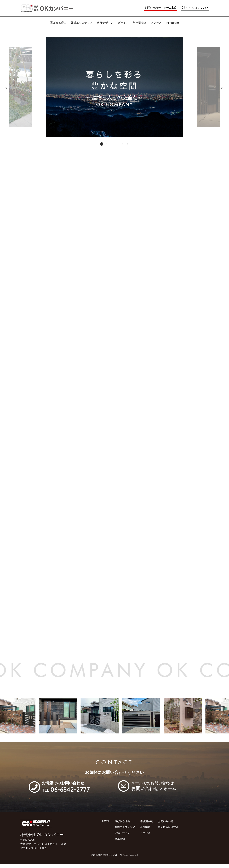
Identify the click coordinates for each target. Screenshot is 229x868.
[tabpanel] (114, 87)
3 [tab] (112, 144)
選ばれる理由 (58, 23)
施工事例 (120, 839)
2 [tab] (107, 144)
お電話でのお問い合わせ (66, 787)
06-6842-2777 (195, 8)
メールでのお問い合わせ (154, 786)
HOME (106, 821)
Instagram (172, 23)
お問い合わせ (166, 821)
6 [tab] (127, 144)
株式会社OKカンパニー (109, 855)
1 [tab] (102, 144)
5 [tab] (122, 144)
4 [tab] (117, 144)
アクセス (156, 23)
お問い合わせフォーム (160, 7)
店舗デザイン (105, 23)
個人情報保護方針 (168, 827)
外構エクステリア (82, 23)
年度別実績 (139, 23)
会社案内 (123, 23)
